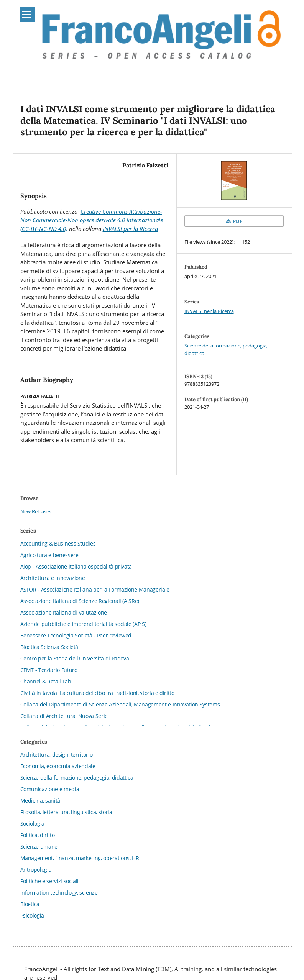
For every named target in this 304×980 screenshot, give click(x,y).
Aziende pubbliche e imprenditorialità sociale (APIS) (83, 624)
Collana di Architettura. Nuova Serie (64, 716)
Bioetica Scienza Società (49, 647)
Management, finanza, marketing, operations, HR (80, 858)
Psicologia (32, 915)
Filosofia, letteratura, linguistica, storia (66, 812)
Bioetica (30, 904)
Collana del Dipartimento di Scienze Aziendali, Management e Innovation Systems (120, 704)
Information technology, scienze (59, 892)
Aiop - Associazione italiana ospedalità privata (76, 566)
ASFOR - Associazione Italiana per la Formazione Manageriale (95, 589)
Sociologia (33, 823)
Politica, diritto (38, 835)
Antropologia (36, 869)
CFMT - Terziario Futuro (49, 670)
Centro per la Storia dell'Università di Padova (75, 658)
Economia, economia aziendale (58, 766)
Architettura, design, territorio (57, 755)
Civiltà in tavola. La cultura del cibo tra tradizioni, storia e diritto (97, 693)
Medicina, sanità (40, 801)
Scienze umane (39, 846)
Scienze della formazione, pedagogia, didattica (77, 778)
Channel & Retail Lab (46, 681)
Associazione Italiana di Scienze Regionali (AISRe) (80, 601)
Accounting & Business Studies (58, 543)
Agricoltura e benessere (49, 555)
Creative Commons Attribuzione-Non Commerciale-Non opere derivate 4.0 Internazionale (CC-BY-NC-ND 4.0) (92, 220)
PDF (237, 221)
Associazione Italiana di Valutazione (64, 612)
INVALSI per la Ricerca (130, 229)
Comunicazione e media (50, 789)
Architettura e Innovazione (53, 578)
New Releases (36, 511)
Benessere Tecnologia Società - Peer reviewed (76, 635)
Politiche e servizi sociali (50, 881)
